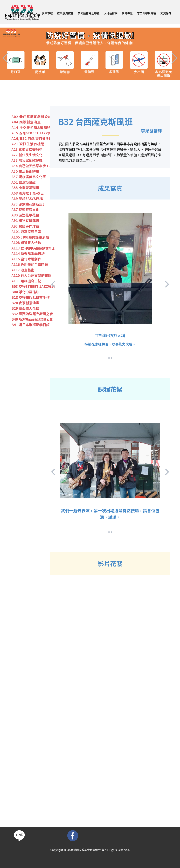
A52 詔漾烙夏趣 (24, 182)
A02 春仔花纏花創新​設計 (32, 117)
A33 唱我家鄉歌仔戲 (27, 160)
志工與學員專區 (147, 13)
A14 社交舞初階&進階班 (31, 128)
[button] (6, 58)
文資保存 (166, 13)
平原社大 (32, 13)
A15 (33, 133)
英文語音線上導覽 (89, 13)
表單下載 (47, 13)
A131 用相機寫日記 (26, 281)
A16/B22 (35, 138)
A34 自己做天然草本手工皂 (32, 166)
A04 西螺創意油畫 (26, 122)
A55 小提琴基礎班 (25, 188)
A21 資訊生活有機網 (28, 144)
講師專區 (127, 13)
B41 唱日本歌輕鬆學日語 (30, 325)
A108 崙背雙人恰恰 (26, 243)
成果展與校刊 (65, 13)
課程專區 (17, 13)
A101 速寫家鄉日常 (26, 232)
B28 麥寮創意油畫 (25, 303)
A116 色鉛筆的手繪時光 (30, 265)
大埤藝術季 (111, 13)
